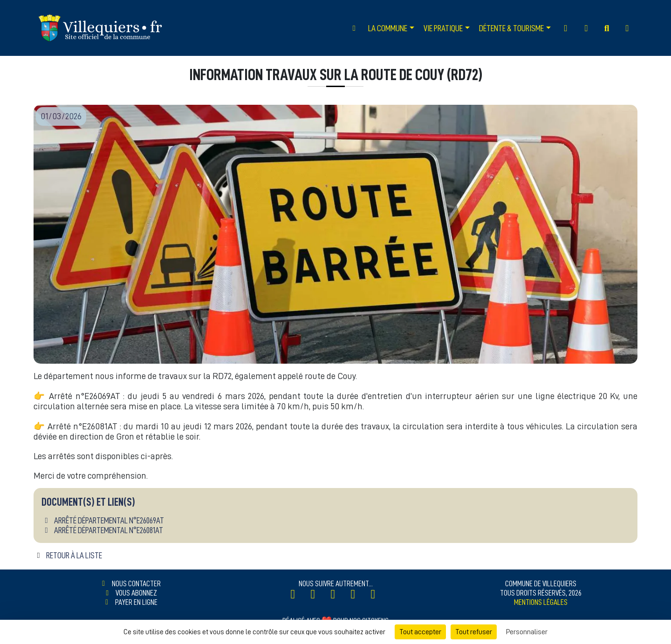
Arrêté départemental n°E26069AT (109, 520)
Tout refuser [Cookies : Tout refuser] (474, 632)
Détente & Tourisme (511, 28)
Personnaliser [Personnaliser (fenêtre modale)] (527, 632)
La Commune (388, 28)
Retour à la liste (74, 555)
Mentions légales (541, 602)
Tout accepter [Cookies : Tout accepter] (420, 632)
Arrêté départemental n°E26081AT (109, 530)
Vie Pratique (443, 28)
